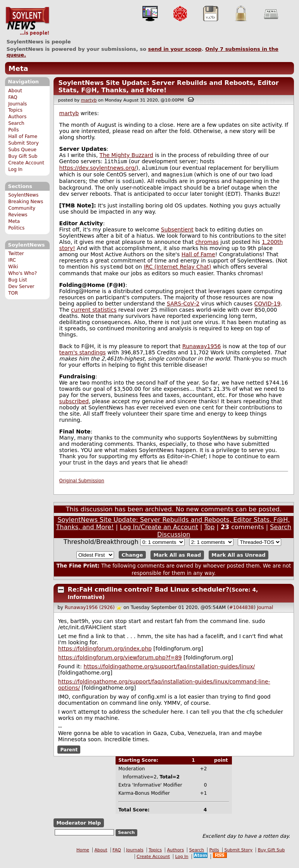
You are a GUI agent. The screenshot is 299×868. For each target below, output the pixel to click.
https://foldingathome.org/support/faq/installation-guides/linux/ (169, 670)
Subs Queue (22, 150)
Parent (69, 753)
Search (16, 123)
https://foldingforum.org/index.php (105, 652)
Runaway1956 (201, 350)
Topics (15, 110)
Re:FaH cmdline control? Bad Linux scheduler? (149, 593)
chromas (207, 245)
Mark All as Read (177, 559)
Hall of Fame (23, 136)
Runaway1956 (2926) (90, 611)
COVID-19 (267, 307)
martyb (89, 100)
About (15, 91)
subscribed (74, 405)
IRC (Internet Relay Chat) (178, 271)
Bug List (18, 280)
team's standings (83, 356)
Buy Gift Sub (23, 156)
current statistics (94, 314)
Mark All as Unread (239, 559)
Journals (17, 104)
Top (209, 531)
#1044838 (242, 611)
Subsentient (177, 233)
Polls (13, 130)
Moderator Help (79, 827)
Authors (17, 117)
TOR (13, 293)
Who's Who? (22, 273)
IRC (12, 260)
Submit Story (23, 143)
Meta (18, 68)
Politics (16, 228)
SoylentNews (27, 21)
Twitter (16, 254)
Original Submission (82, 485)
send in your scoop (175, 49)
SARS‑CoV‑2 (183, 307)
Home (83, 854)
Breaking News (26, 202)
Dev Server (21, 286)
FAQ (13, 97)
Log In (15, 169)
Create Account (26, 163)
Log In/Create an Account (159, 531)
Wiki (13, 267)
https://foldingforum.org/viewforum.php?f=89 (120, 661)
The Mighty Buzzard (127, 155)
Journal (265, 611)
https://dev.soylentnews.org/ (98, 169)
